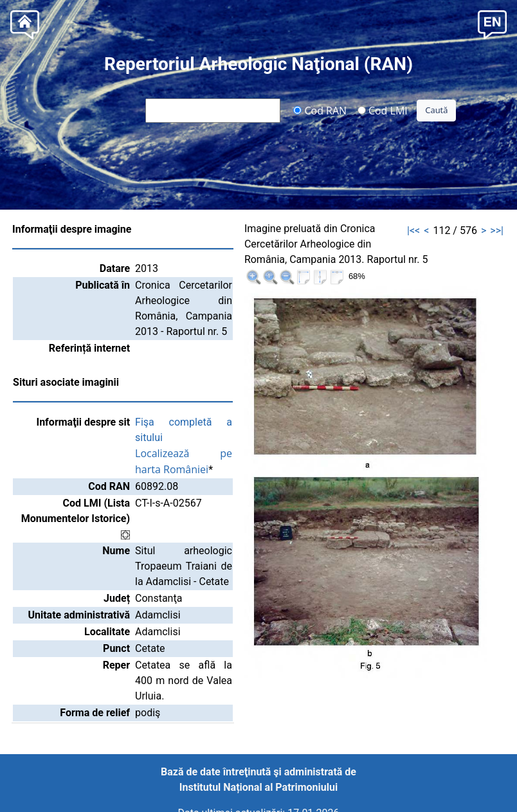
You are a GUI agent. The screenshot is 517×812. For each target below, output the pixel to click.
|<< (413, 230)
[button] (492, 23)
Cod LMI (383, 110)
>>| (497, 230)
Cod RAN (320, 110)
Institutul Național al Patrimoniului (258, 787)
